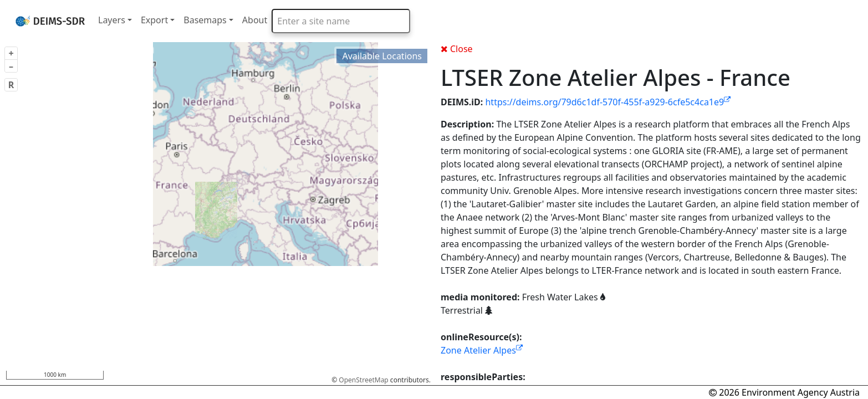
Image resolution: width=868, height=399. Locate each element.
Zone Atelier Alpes (482, 350)
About (255, 20)
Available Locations (382, 56)
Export (154, 20)
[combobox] (341, 21)
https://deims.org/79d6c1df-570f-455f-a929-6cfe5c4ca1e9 (608, 102)
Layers (112, 20)
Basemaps (205, 20)
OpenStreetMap (363, 380)
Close (457, 49)
